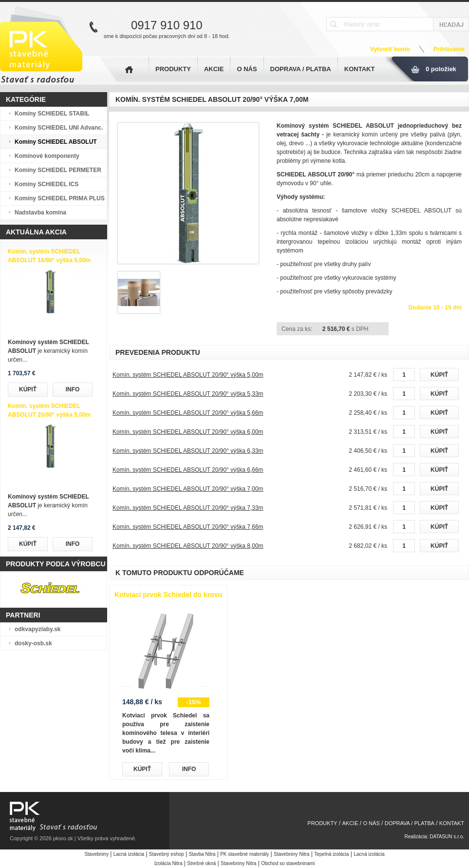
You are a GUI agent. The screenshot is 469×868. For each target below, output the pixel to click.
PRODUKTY (173, 69)
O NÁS (247, 69)
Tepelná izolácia (331, 854)
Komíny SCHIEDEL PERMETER (58, 170)
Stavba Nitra (202, 854)
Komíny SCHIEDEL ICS (47, 184)
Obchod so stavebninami (288, 863)
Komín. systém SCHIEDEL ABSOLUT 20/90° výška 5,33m (188, 394)
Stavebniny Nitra (291, 854)
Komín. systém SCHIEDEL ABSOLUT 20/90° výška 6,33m (188, 451)
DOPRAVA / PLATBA (301, 69)
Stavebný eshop (167, 854)
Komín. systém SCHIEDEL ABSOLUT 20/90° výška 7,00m (188, 489)
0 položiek (441, 69)
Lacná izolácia (129, 854)
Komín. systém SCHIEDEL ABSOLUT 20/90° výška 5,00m (188, 375)
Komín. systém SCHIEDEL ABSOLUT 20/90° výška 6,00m (188, 432)
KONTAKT (360, 69)
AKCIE (214, 69)
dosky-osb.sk (33, 643)
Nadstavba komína (40, 212)
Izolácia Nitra (169, 863)
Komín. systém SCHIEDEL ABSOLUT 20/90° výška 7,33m (188, 508)
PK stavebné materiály (244, 854)
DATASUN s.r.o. (447, 837)
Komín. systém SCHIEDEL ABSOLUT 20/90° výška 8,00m (188, 546)
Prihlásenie (449, 49)
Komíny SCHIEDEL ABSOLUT (56, 142)
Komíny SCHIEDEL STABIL (52, 114)
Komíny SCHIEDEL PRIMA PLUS (60, 198)
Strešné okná (201, 863)
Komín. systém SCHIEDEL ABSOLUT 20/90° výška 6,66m (188, 470)
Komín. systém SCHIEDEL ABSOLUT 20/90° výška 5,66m (188, 413)
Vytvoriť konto (390, 49)
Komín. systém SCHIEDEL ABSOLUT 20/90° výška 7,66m (188, 527)
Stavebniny (96, 854)
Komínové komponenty (47, 156)
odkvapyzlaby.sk (38, 629)
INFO (73, 389)
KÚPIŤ (28, 389)
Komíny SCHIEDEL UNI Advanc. (59, 128)
